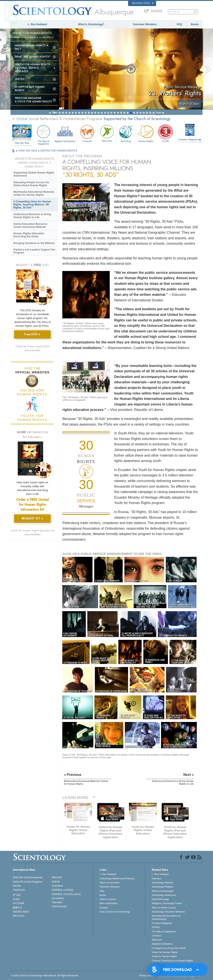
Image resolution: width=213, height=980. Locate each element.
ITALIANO (57, 902)
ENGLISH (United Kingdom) (27, 882)
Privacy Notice (147, 975)
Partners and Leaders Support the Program (34, 251)
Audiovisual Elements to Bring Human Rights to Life (32, 216)
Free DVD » (32, 334)
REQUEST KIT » (32, 518)
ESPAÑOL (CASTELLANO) (66, 894)
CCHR (165, 133)
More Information (109, 903)
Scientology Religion (163, 887)
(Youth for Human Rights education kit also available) (32, 532)
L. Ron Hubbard (37, 24)
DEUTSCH (18, 916)
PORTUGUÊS (59, 906)
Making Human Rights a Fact (32, 47)
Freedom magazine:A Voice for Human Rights (33, 100)
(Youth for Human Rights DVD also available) (32, 348)
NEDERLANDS (21, 912)
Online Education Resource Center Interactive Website (30, 225)
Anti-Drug (126, 133)
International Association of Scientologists (166, 917)
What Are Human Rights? (33, 57)
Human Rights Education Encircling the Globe (29, 235)
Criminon (87, 133)
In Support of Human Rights (30, 89)
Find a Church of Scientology (115, 912)
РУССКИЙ (18, 903)
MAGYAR (57, 877)
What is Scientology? (91, 24)
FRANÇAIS (19, 890)
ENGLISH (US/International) (28, 877)
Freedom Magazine (190, 141)
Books (195, 24)
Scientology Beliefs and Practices (117, 878)
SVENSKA (57, 886)
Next (158, 113)
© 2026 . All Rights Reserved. (45, 975)
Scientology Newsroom (164, 895)
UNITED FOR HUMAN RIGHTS (59, 151)
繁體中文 (17, 908)
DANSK (17, 886)
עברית (17, 895)
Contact (104, 908)
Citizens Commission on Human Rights (172, 961)
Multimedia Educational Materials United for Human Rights (34, 193)
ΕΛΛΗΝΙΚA (58, 898)
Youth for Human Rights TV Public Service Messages (33, 68)
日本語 (16, 899)
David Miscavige (160, 899)
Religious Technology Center (167, 903)
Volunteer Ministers (145, 24)
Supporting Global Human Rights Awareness (34, 174)
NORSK (56, 882)
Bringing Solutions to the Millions (34, 243)
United (20, 79)
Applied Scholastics (65, 133)
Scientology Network (163, 883)
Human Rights (146, 133)
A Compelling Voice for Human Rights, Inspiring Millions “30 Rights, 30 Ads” (32, 205)
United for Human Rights (165, 952)
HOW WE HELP (28, 151)
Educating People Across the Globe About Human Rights (31, 184)
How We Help (22, 143)
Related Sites (143, 3)
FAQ (179, 24)
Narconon (107, 133)
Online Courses (108, 899)
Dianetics (157, 878)
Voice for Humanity (110, 883)
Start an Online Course (164, 908)
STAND (156, 927)
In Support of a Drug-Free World (169, 948)
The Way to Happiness (43, 134)
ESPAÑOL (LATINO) (63, 890)
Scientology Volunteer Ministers (168, 912)
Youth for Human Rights (164, 956)
